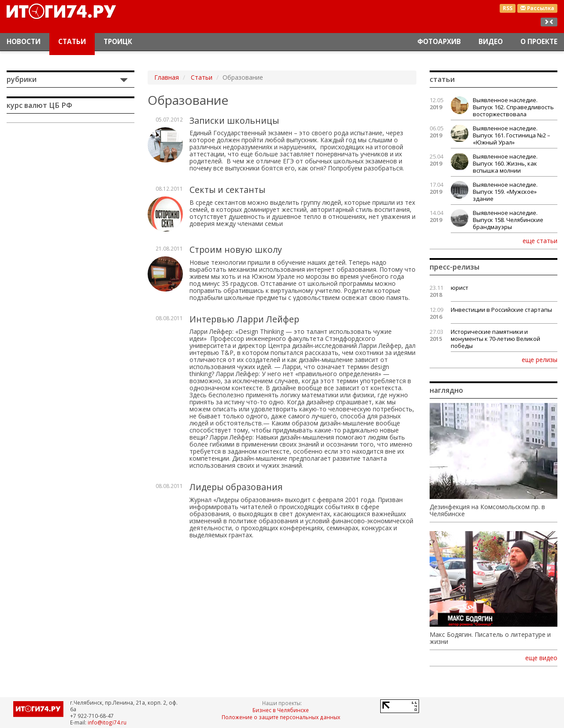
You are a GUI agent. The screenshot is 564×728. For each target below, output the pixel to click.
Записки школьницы (234, 120)
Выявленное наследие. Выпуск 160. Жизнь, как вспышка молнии (505, 163)
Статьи (72, 42)
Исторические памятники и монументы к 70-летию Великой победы (495, 339)
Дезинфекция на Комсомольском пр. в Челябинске (487, 510)
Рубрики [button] (22, 79)
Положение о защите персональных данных (281, 717)
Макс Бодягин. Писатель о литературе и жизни (490, 638)
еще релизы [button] (540, 359)
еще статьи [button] (540, 240)
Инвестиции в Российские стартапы (501, 310)
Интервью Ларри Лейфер (244, 319)
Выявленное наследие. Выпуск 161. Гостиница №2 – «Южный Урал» (512, 135)
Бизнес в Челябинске (281, 710)
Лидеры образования (236, 487)
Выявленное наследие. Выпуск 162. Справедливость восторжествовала (513, 107)
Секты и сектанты (227, 190)
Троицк (118, 42)
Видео (491, 42)
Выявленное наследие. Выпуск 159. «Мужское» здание (505, 192)
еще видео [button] (541, 658)
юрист (460, 288)
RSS (508, 8)
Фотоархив (439, 42)
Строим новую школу (236, 249)
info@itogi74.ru (107, 722)
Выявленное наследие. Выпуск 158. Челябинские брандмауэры (508, 220)
